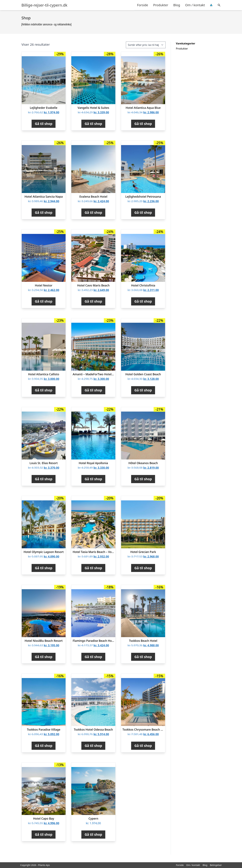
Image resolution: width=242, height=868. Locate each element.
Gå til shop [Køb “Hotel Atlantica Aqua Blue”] (143, 124)
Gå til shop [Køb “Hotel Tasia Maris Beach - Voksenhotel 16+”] (93, 568)
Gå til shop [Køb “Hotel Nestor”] (44, 301)
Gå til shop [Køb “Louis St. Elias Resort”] (44, 479)
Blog (177, 5)
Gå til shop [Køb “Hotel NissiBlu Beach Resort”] (44, 657)
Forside (143, 5)
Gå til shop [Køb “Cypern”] (93, 834)
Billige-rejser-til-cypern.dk (45, 5)
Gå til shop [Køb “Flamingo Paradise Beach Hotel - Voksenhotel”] (93, 657)
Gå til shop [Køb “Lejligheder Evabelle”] (44, 124)
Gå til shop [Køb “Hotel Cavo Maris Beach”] (93, 301)
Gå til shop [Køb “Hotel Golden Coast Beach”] (143, 390)
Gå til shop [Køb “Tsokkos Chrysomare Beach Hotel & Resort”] (143, 746)
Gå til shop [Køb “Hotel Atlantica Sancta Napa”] (44, 212)
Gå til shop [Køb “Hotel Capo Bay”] (44, 834)
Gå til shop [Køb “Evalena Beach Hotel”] (93, 212)
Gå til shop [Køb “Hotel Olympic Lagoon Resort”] (44, 568)
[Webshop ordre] (146, 45)
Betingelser (216, 865)
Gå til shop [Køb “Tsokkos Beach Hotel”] (143, 657)
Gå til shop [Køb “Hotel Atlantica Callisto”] (44, 390)
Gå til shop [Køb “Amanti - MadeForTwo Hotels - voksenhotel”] (93, 390)
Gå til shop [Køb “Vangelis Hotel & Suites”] (93, 124)
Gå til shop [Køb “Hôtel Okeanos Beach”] (143, 479)
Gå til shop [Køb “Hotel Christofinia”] (143, 301)
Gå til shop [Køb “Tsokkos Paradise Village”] (44, 746)
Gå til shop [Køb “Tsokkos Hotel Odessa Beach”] (93, 746)
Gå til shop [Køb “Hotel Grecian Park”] (143, 568)
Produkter (161, 5)
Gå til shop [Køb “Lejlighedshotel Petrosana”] (143, 212)
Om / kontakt (195, 5)
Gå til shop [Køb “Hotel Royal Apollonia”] (93, 479)
